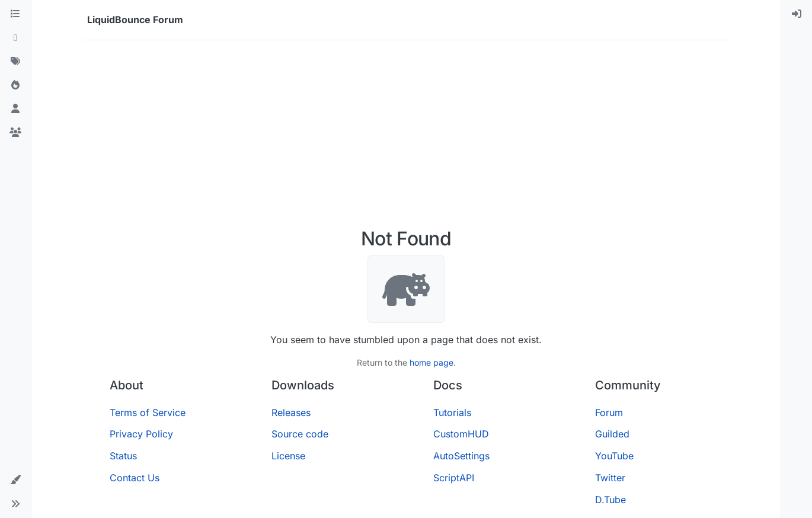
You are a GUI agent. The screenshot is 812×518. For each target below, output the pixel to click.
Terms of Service (148, 413)
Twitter (610, 478)
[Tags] (15, 62)
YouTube (614, 456)
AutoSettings (461, 456)
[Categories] (15, 14)
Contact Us (135, 478)
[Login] (797, 14)
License (288, 456)
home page (431, 362)
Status (123, 456)
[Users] (15, 109)
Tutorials (452, 413)
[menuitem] (797, 14)
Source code (300, 434)
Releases (291, 413)
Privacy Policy (141, 434)
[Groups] (15, 133)
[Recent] (15, 38)
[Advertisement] (406, 139)
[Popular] (15, 85)
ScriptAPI (454, 478)
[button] (15, 480)
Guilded (612, 434)
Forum (609, 413)
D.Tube (610, 500)
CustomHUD (461, 434)
